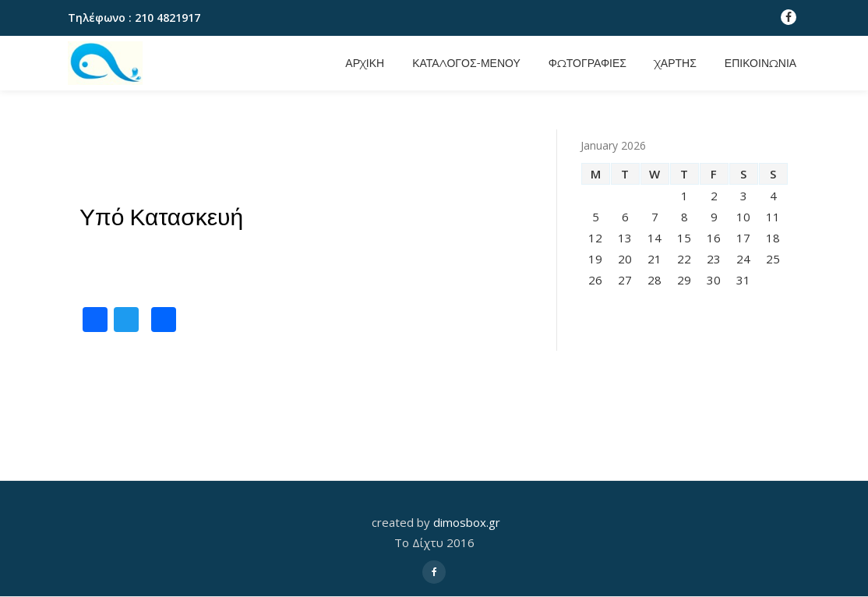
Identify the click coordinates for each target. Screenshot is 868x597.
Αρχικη (365, 63)
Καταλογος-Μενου (466, 63)
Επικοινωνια (760, 63)
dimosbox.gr (467, 522)
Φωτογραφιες (587, 63)
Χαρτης (676, 63)
